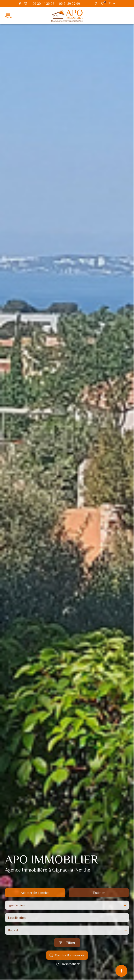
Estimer (99, 902)
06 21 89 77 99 (69, 4)
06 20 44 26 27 (43, 4)
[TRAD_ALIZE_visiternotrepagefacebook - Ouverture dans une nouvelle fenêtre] (20, 4)
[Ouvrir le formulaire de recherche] (67, 952)
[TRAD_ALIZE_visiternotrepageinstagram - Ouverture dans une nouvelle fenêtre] (25, 4)
